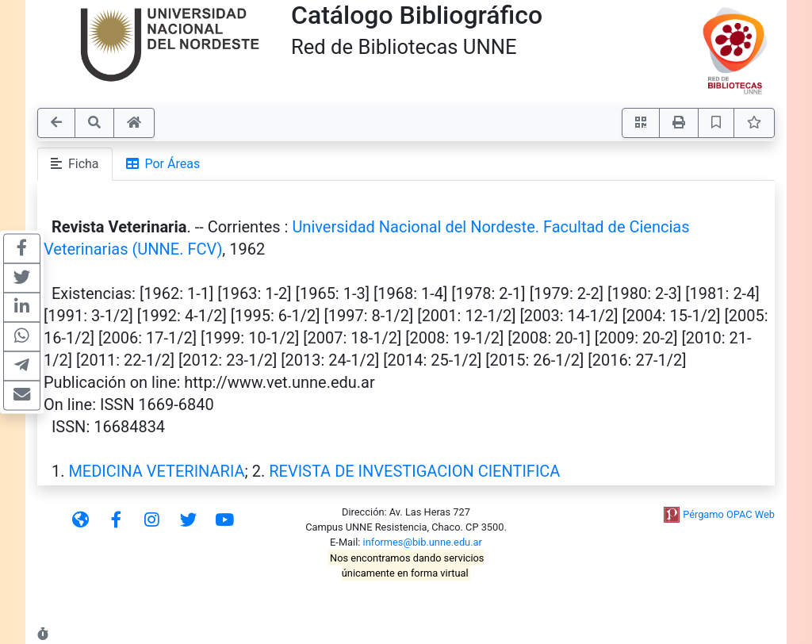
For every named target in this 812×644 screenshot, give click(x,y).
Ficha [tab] (75, 164)
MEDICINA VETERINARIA (156, 471)
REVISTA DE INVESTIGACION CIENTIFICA (414, 471)
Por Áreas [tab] (163, 164)
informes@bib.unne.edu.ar (423, 542)
